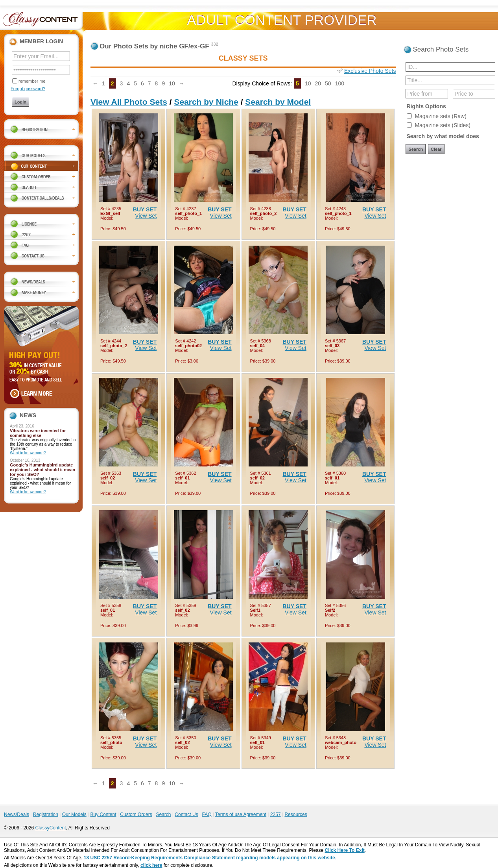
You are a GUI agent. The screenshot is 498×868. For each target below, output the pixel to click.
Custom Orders (136, 814)
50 (328, 83)
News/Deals (17, 814)
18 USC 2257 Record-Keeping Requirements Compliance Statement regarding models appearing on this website (209, 858)
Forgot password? (28, 89)
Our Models (74, 814)
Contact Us (186, 814)
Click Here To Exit (345, 850)
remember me (32, 81)
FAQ (207, 814)
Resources (296, 814)
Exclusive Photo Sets (370, 71)
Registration (46, 814)
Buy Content (103, 814)
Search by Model (278, 102)
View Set (146, 216)
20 (318, 83)
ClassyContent (51, 828)
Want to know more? (28, 453)
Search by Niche (206, 102)
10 (172, 83)
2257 (276, 814)
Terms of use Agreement (241, 814)
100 (340, 83)
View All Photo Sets (129, 102)
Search (163, 814)
